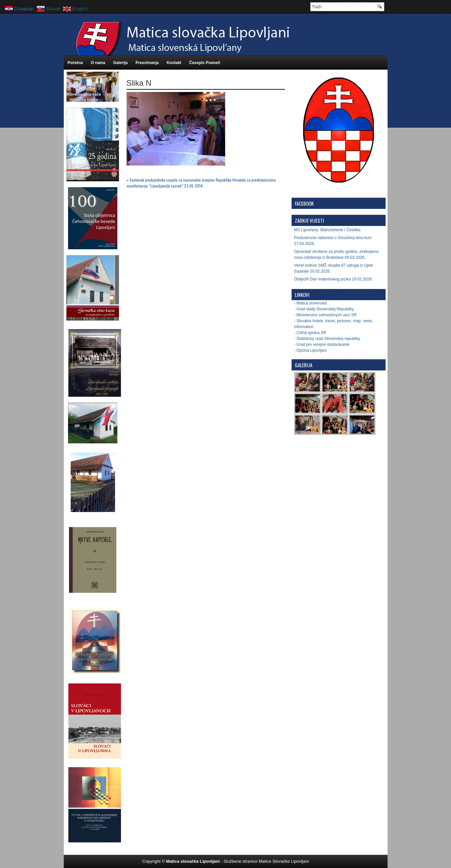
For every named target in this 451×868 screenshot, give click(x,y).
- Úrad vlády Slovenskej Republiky (324, 309)
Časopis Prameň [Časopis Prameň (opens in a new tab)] (205, 63)
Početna (75, 63)
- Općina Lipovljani (310, 350)
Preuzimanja (147, 63)
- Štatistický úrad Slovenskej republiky (327, 339)
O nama (98, 63)
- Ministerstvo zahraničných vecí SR (326, 315)
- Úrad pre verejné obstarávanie (322, 345)
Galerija (120, 63)
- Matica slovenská (310, 303)
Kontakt (174, 63)
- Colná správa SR (310, 333)
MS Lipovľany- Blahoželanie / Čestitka (327, 230)
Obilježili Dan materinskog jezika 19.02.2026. (333, 279)
